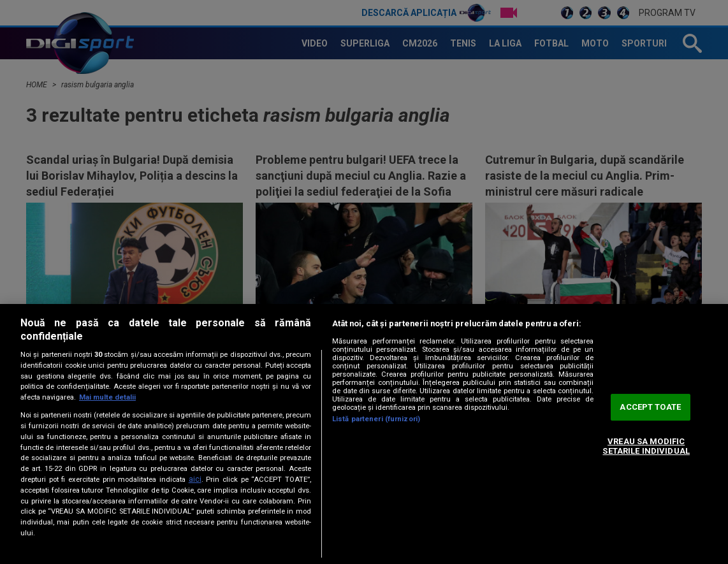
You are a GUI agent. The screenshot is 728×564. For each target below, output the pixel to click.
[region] (364, 434)
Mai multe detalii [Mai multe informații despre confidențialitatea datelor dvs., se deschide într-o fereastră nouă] (107, 397)
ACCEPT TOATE (650, 407)
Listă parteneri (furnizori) (376, 419)
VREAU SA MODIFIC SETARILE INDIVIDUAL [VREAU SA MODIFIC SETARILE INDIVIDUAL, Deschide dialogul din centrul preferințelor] (646, 446)
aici (195, 479)
